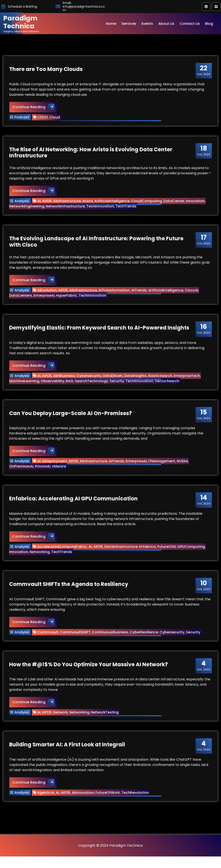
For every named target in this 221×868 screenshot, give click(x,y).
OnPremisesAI (22, 472)
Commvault (48, 640)
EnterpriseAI (45, 299)
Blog (209, 24)
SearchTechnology (92, 385)
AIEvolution (48, 294)
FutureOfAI (167, 554)
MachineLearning (25, 385)
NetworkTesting (105, 722)
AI (40, 203)
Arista (88, 203)
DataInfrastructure (122, 554)
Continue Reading (35, 107)
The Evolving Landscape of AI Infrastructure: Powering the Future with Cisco (97, 245)
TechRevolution (136, 803)
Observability (53, 385)
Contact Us (190, 24)
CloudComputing (147, 203)
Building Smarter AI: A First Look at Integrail (68, 756)
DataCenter (175, 203)
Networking (40, 559)
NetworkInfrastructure (66, 208)
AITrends (140, 294)
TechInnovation (101, 208)
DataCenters (21, 299)
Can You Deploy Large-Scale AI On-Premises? (71, 419)
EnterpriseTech (188, 380)
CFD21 (43, 118)
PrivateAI (43, 472)
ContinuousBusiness (111, 640)
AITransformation (115, 294)
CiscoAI (192, 294)
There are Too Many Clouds (47, 70)
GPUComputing (192, 554)
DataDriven (113, 380)
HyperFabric (67, 299)
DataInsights (136, 380)
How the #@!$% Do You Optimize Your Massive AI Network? (89, 674)
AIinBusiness (65, 380)
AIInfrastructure (68, 203)
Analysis (22, 203)
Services (129, 24)
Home (111, 24)
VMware (60, 472)
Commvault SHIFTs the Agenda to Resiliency (69, 593)
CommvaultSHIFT (76, 640)
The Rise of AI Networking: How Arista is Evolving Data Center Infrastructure (91, 155)
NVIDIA (183, 467)
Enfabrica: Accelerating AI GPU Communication (74, 506)
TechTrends (127, 208)
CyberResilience (144, 640)
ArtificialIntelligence (113, 203)
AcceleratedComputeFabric (63, 554)
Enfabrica (148, 554)
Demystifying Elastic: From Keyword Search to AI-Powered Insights (100, 332)
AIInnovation (83, 803)
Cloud (55, 118)
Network (61, 722)
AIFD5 (48, 203)
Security (117, 385)
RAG (70, 385)
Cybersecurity (90, 380)
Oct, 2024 (203, 71)
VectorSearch (168, 385)
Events (147, 24)
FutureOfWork (108, 803)
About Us (166, 24)
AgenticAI (46, 803)
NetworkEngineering (27, 208)
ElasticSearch (161, 380)
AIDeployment (55, 467)
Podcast (22, 118)
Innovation (196, 203)
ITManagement (162, 467)
